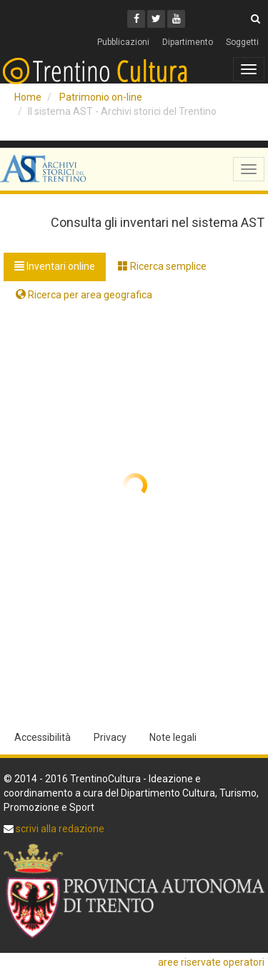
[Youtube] (176, 19)
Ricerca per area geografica (84, 295)
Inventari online (55, 266)
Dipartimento (188, 42)
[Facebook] (136, 19)
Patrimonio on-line (101, 97)
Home (28, 97)
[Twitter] (156, 19)
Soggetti (242, 42)
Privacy (110, 737)
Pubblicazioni (123, 42)
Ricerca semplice (162, 266)
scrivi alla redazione (59, 829)
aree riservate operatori (211, 962)
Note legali (173, 737)
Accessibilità (43, 737)
